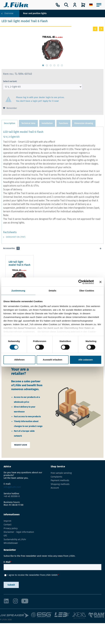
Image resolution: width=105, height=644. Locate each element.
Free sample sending (61, 473)
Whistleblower (11, 543)
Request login (21, 445)
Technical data (28, 123)
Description (10, 123)
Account (55, 488)
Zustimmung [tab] (18, 291)
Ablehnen (19, 360)
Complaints (56, 477)
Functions (63, 123)
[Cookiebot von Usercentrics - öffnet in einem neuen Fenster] (81, 282)
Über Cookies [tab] (87, 291)
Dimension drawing (84, 123)
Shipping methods (60, 484)
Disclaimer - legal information (19, 532)
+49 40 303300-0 (12, 496)
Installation (47, 123)
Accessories (11, 248)
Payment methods (60, 480)
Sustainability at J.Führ (15, 539)
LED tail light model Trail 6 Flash (27, 262)
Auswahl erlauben (52, 360)
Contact (7, 525)
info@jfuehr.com (12, 487)
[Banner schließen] (100, 282)
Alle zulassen (86, 360)
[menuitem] (91, 5)
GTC (5, 536)
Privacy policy (11, 528)
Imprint (7, 521)
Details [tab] (52, 291)
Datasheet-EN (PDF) (14, 237)
